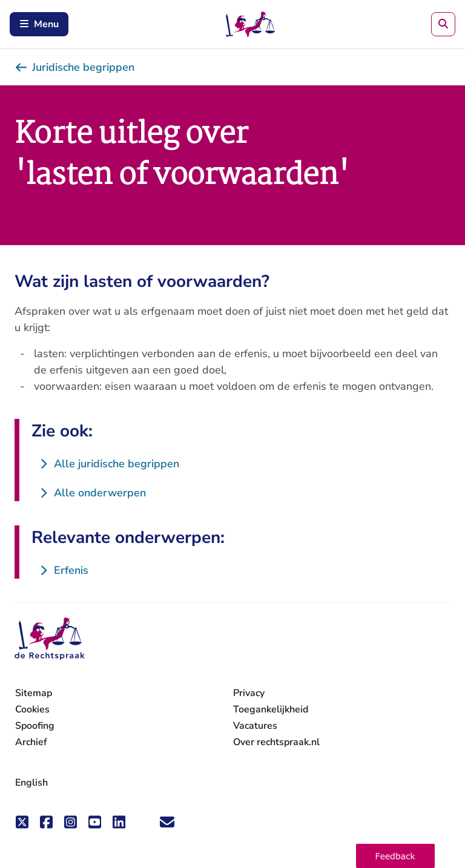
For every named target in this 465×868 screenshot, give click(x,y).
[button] (395, 856)
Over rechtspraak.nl (276, 742)
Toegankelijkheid (271, 709)
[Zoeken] (443, 24)
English (31, 783)
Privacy (249, 693)
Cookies (32, 709)
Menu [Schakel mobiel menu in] (39, 24)
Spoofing (35, 726)
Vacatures (255, 726)
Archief (31, 742)
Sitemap (34, 693)
